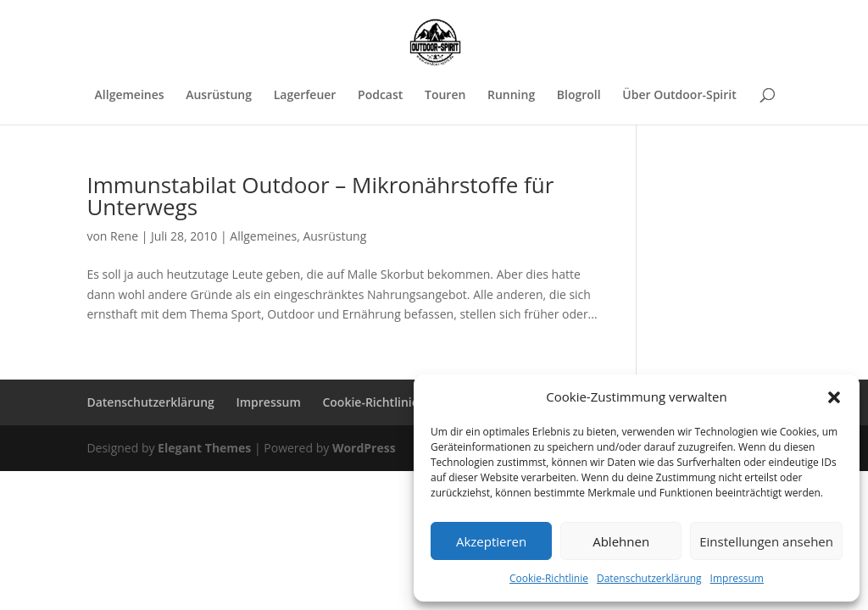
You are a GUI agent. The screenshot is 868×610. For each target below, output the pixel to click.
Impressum (737, 578)
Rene (124, 236)
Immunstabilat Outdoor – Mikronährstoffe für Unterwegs (320, 196)
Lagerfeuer (305, 96)
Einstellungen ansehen (766, 541)
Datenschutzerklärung (649, 578)
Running (511, 96)
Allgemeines (130, 96)
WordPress (364, 448)
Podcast (380, 96)
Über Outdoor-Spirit (679, 96)
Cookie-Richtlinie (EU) (383, 402)
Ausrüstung (219, 96)
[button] (834, 397)
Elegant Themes (204, 448)
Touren (445, 96)
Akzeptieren (491, 541)
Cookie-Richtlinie (549, 578)
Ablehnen (621, 541)
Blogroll (579, 96)
